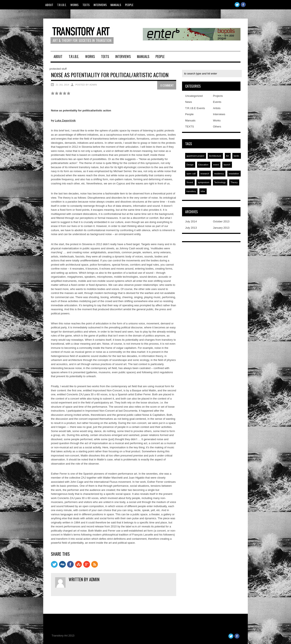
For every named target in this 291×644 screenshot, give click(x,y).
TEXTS (86, 5)
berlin (236, 156)
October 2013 (221, 221)
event (216, 165)
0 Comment (167, 85)
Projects (218, 96)
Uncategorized (194, 96)
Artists (217, 108)
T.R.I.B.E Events (195, 108)
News (189, 102)
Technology (220, 182)
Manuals (116, 5)
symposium (204, 182)
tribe (203, 191)
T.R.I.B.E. (62, 5)
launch (227, 165)
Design (190, 165)
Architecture (215, 156)
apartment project (195, 156)
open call (191, 174)
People (129, 5)
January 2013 (221, 228)
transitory (191, 191)
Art (228, 156)
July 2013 (191, 228)
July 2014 (191, 221)
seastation (234, 174)
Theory (234, 182)
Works (74, 5)
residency (219, 174)
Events (217, 102)
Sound (190, 182)
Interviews (100, 5)
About (49, 5)
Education (203, 165)
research (205, 174)
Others (217, 127)
